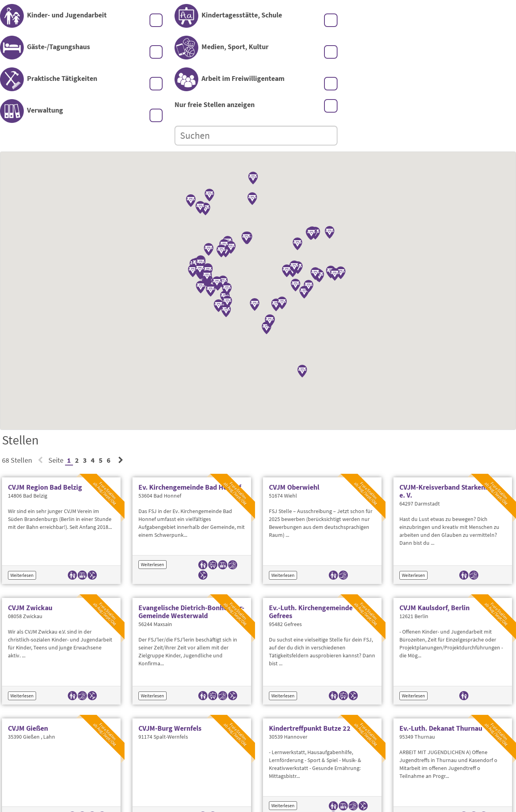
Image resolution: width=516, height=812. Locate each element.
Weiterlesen (22, 522)
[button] (217, 230)
